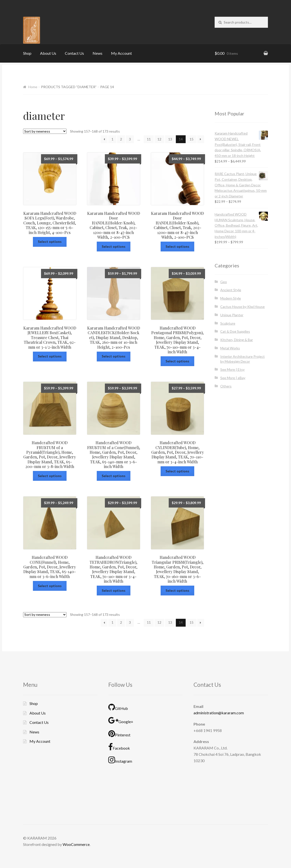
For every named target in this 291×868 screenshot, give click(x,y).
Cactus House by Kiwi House (242, 307)
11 (149, 139)
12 (159, 139)
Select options (50, 241)
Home (33, 87)
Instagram (120, 760)
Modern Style (231, 298)
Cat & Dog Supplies (235, 331)
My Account (121, 53)
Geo (224, 282)
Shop (27, 53)
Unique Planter (232, 315)
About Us (48, 53)
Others (226, 386)
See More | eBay (233, 378)
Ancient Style (231, 290)
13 (170, 139)
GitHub (118, 707)
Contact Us (74, 53)
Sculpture (228, 323)
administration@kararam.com (219, 713)
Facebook (119, 747)
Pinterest (119, 734)
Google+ (121, 720)
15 (192, 139)
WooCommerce (76, 844)
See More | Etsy (232, 369)
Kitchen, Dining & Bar (237, 340)
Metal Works (230, 348)
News (97, 53)
